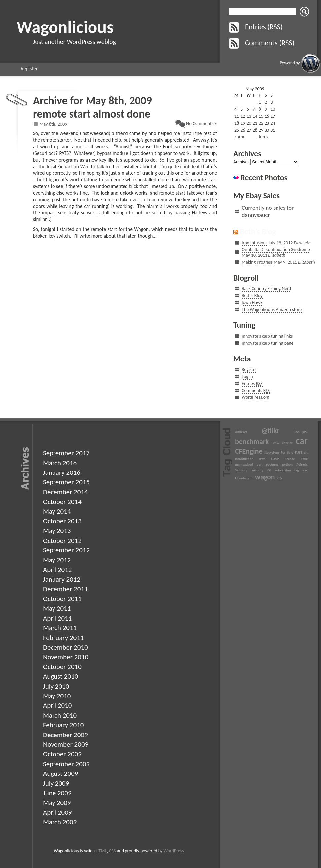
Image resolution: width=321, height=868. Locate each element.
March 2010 (60, 715)
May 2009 (57, 803)
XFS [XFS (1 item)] (279, 478)
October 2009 (62, 754)
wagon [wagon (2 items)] (265, 477)
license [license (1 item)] (290, 459)
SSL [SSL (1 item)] (269, 470)
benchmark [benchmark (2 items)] (252, 442)
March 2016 (60, 463)
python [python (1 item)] (287, 464)
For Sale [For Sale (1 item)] (287, 453)
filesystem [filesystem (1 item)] (272, 453)
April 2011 (57, 618)
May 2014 (57, 511)
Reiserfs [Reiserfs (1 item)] (302, 464)
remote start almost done (92, 114)
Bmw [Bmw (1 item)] (276, 443)
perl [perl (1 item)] (260, 464)
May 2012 (57, 560)
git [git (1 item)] (306, 453)
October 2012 (62, 541)
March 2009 (60, 822)
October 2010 (62, 667)
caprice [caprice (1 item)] (287, 443)
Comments (256, 390)
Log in (247, 377)
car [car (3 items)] (302, 441)
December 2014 (65, 492)
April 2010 (57, 705)
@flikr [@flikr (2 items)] (270, 430)
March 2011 (60, 628)
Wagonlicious (65, 27)
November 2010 (66, 657)
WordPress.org (255, 397)
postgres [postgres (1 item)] (272, 464)
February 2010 (63, 725)
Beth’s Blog (258, 231)
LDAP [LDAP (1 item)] (275, 459)
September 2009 (66, 764)
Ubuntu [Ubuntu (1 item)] (241, 478)
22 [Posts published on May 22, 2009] (261, 123)
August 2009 (60, 774)
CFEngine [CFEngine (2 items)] (249, 451)
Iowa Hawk (252, 302)
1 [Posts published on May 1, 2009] (260, 102)
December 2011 (65, 589)
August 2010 (60, 676)
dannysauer (256, 215)
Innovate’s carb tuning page (267, 343)
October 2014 (62, 502)
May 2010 (57, 696)
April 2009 (57, 812)
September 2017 (66, 453)
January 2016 (62, 472)
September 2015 (66, 482)
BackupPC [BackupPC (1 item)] (301, 432)
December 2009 (65, 735)
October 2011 (62, 599)
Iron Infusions (254, 243)
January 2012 (62, 579)
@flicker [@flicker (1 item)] (241, 432)
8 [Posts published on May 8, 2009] (260, 109)
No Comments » (201, 123)
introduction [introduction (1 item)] (244, 459)
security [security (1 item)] (257, 470)
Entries (252, 383)
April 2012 (57, 570)
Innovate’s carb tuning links (267, 336)
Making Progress (257, 262)
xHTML (100, 851)
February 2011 (63, 638)
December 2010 (65, 647)
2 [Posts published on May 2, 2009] (266, 102)
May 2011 (57, 608)
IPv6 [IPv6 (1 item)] (262, 459)
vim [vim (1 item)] (251, 478)
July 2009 (56, 783)
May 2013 (57, 531)
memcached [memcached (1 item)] (244, 464)
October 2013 (62, 521)
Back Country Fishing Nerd (266, 289)
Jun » (264, 137)
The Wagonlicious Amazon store (272, 309)
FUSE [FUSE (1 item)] (299, 453)
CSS (112, 851)
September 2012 (66, 550)
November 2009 (66, 744)
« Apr (240, 137)
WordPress (174, 851)
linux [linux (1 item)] (304, 459)
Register (29, 69)
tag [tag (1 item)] (297, 470)
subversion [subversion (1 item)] (283, 470)
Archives (241, 162)
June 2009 (57, 793)
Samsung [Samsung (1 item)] (242, 470)
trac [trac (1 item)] (305, 470)
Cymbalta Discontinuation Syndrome (276, 250)
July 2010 (56, 686)
